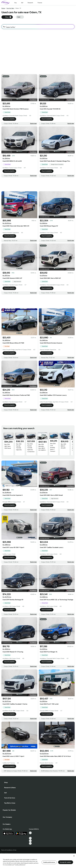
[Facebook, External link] (30, 836)
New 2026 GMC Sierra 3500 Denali (8, 446)
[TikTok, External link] (30, 833)
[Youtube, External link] (30, 838)
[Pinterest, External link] (30, 843)
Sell (22, 3)
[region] (38, 861)
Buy (16, 3)
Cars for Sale (10, 8)
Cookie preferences (49, 862)
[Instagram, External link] (30, 841)
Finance (40, 3)
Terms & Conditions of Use (9, 850)
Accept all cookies (66, 862)
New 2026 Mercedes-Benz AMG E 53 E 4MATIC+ (42, 447)
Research (30, 3)
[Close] (74, 856)
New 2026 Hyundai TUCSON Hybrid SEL (19, 447)
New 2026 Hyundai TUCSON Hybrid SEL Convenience (31, 448)
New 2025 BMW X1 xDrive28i (63, 446)
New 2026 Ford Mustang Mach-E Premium (53, 447)
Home (3, 8)
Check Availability (9, 119)
